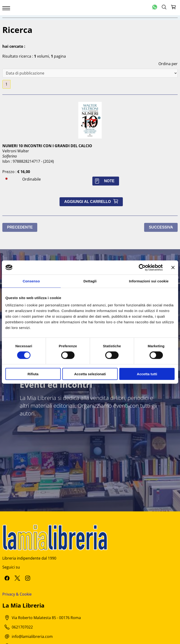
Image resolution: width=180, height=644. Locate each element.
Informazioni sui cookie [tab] (149, 281)
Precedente (20, 227)
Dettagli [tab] (90, 281)
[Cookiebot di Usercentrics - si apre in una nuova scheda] (142, 267)
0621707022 (22, 627)
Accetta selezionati (90, 374)
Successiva (161, 227)
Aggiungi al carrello (92, 202)
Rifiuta (33, 374)
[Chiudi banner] (173, 267)
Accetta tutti (147, 374)
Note (106, 181)
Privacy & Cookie (17, 594)
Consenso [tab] (31, 281)
